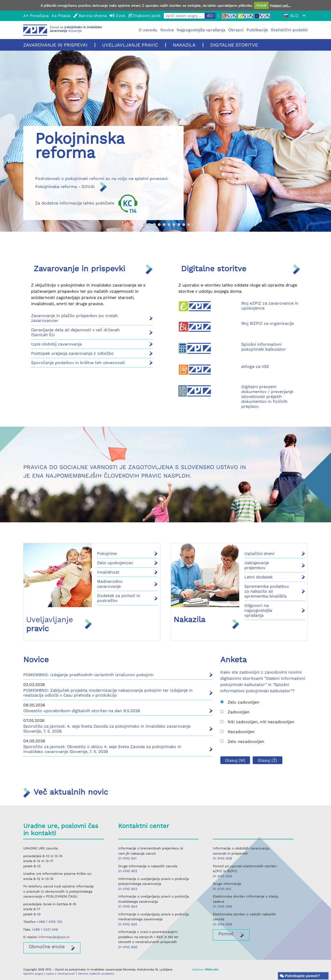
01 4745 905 (128, 924)
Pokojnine (107, 553)
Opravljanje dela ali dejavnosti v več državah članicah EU (75, 332)
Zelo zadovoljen (240, 702)
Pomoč (226, 934)
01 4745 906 (128, 947)
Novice (167, 30)
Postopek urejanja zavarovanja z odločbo (72, 353)
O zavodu (148, 30)
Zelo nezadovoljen (242, 741)
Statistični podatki (289, 30)
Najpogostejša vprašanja (201, 30)
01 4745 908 (222, 858)
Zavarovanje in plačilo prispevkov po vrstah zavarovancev (74, 318)
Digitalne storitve (234, 45)
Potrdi (261, 5)
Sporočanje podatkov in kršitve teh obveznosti (78, 363)
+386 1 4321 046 (45, 929)
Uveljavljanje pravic (130, 45)
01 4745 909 (222, 876)
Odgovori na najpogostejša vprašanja (258, 610)
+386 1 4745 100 (50, 922)
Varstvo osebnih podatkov (96, 974)
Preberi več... (280, 5)
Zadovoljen (235, 712)
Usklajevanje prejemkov (257, 565)
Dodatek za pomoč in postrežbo (119, 598)
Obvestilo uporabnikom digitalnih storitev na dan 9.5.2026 (82, 711)
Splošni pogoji (33, 974)
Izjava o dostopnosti (61, 974)
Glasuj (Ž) (268, 760)
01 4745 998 (222, 924)
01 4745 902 (128, 871)
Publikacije (257, 30)
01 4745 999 (222, 906)
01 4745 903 (128, 889)
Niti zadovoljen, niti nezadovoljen (257, 722)
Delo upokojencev (115, 563)
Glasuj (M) (235, 760)
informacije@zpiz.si (54, 937)
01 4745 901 (127, 858)
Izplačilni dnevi (259, 553)
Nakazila (184, 45)
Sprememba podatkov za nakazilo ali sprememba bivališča (267, 591)
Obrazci (236, 30)
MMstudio (212, 970)
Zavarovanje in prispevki (55, 45)
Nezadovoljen (238, 732)
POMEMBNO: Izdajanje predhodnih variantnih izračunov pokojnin (88, 675)
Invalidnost (108, 572)
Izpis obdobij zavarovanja (56, 344)
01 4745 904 (128, 906)
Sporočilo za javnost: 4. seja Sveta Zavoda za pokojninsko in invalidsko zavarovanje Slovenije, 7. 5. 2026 (107, 729)
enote (47, 947)
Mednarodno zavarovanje (110, 584)
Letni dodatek (258, 577)
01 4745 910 (222, 889)
